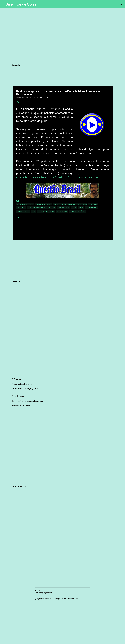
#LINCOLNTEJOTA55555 (43, 204)
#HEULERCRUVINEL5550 (25, 204)
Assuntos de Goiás (21, 4)
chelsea (52, 208)
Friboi (81, 208)
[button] (18, 102)
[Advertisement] (63, 260)
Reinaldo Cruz (62, 211)
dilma (74, 208)
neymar (41, 211)
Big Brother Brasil (40, 208)
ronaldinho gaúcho (77, 211)
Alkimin (63, 204)
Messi (34, 211)
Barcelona (93, 204)
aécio (56, 204)
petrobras (50, 211)
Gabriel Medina (91, 208)
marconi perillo (23, 211)
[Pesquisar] (39, 4)
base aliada (21, 208)
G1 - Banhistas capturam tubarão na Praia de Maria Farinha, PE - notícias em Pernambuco (57, 177)
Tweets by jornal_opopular (22, 384)
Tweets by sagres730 (43, 593)
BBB (29, 208)
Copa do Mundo (64, 208)
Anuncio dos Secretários (77, 204)
